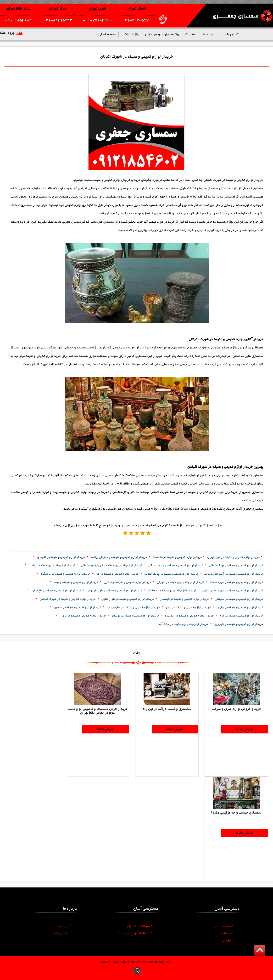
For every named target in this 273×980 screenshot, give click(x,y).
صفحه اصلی (224, 926)
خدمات (227, 934)
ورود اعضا (7, 33)
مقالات (228, 941)
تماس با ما (62, 934)
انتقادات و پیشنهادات (135, 934)
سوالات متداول (140, 926)
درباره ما (63, 926)
